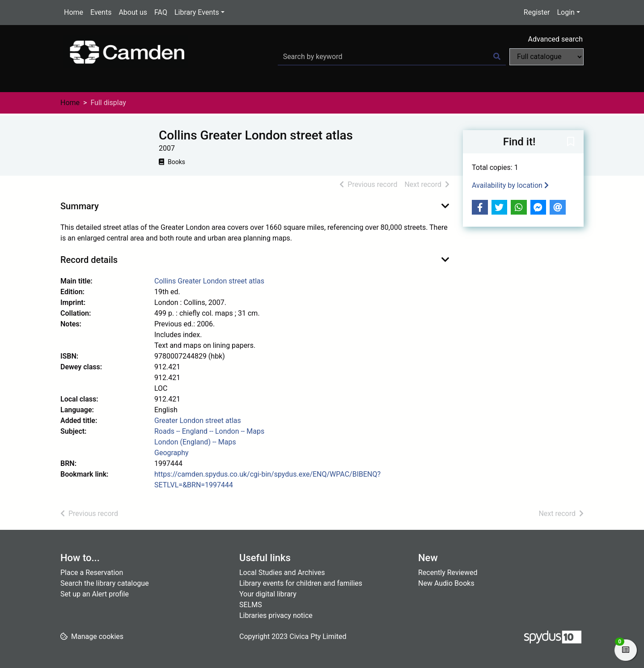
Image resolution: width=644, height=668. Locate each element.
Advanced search (555, 39)
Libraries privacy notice (276, 615)
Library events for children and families (301, 583)
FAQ (161, 12)
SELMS (251, 605)
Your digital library (268, 594)
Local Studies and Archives (282, 573)
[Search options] (547, 57)
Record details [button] (89, 260)
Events (101, 12)
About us (133, 12)
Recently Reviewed (448, 573)
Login (566, 12)
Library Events (197, 12)
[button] (571, 142)
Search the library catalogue (105, 583)
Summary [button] (80, 206)
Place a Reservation (92, 573)
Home (74, 12)
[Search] (497, 57)
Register (537, 12)
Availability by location (510, 185)
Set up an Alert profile (95, 594)
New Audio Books (446, 583)
